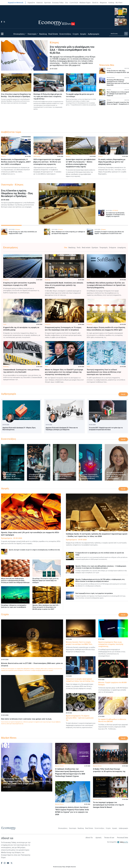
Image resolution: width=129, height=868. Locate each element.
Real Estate (53, 34)
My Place (119, 3)
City (67, 3)
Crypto (76, 34)
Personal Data (122, 838)
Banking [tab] (72, 247)
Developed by (118, 842)
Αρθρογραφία (93, 34)
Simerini (40, 3)
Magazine (103, 3)
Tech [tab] (79, 247)
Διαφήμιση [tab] (122, 247)
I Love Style (74, 3)
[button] (2, 34)
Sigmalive (31, 3)
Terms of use (109, 838)
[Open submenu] (26, 34)
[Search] (117, 34)
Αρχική (98, 838)
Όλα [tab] (66, 247)
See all (123, 394)
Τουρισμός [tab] (104, 247)
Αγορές (83, 34)
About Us (89, 838)
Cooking (111, 3)
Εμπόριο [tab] (95, 247)
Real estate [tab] (86, 247)
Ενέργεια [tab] (113, 247)
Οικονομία (32, 34)
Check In (95, 3)
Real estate (37, 156)
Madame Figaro (85, 3)
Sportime (48, 3)
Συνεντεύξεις (65, 34)
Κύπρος (3, 156)
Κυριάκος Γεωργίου (23, 418)
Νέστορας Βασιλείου (110, 418)
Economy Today (58, 3)
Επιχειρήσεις (19, 34)
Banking (43, 34)
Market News (9, 738)
